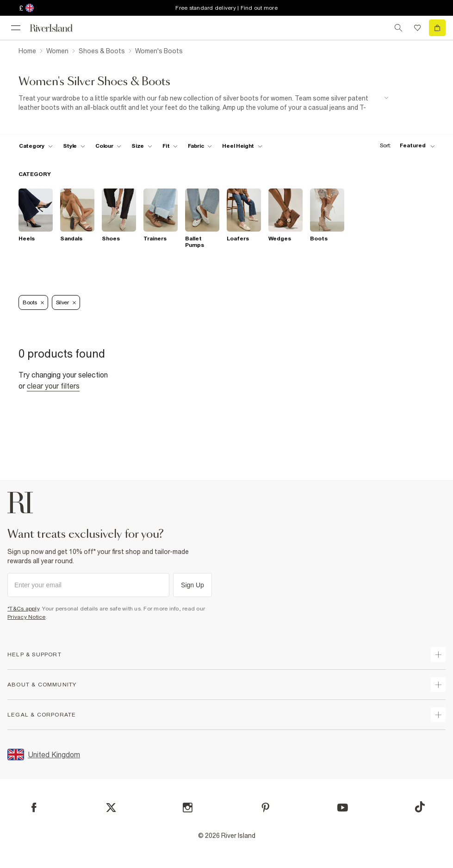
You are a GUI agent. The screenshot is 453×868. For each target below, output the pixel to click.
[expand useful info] (438, 685)
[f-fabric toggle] (200, 146)
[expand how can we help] (438, 654)
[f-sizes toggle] (142, 146)
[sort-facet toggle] (405, 146)
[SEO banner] (204, 103)
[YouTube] (343, 808)
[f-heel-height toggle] (242, 146)
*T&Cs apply (23, 609)
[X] (111, 808)
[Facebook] (34, 808)
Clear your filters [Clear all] (53, 386)
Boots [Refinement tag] (33, 302)
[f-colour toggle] (108, 146)
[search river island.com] (398, 28)
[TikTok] (420, 807)
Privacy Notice (27, 617)
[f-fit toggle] (170, 146)
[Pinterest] (265, 808)
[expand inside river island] (438, 715)
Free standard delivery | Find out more (226, 8)
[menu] (16, 28)
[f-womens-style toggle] (74, 146)
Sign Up (192, 585)
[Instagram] (188, 808)
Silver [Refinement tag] (66, 302)
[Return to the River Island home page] (57, 28)
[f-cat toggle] (36, 146)
